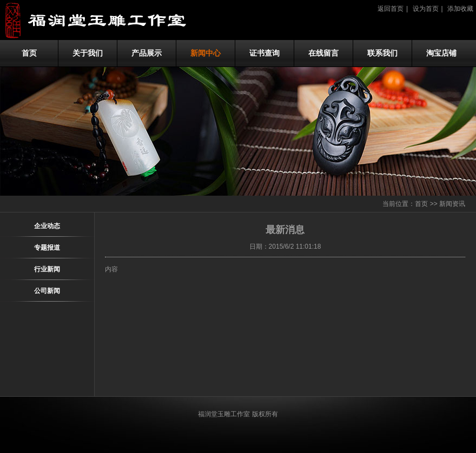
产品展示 (147, 53)
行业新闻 (47, 269)
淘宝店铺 (441, 53)
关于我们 (88, 53)
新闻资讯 (452, 204)
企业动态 (47, 226)
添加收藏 (460, 9)
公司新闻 (47, 291)
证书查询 (265, 53)
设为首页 (426, 9)
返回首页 (391, 9)
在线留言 (323, 53)
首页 (29, 53)
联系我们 (382, 53)
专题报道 (47, 248)
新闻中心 (206, 53)
